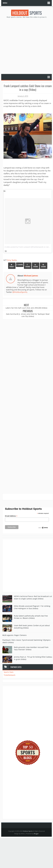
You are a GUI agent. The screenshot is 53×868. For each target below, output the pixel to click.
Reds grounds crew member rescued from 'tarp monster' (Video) (31, 648)
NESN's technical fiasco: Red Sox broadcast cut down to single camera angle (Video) (33, 597)
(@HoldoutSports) (20, 292)
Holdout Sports (28, 831)
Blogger (36, 834)
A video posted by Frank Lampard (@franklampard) (24, 247)
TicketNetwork (10, 675)
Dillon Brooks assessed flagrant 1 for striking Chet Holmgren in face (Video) (32, 607)
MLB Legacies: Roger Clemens (14, 635)
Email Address (11, 516)
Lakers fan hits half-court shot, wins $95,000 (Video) (26, 308)
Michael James (31, 276)
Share (20, 265)
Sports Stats (9, 672)
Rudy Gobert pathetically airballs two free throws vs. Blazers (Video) (31, 617)
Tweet (12, 266)
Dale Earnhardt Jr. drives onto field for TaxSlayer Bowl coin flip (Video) (28, 315)
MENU (5, 3)
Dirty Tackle (12, 260)
